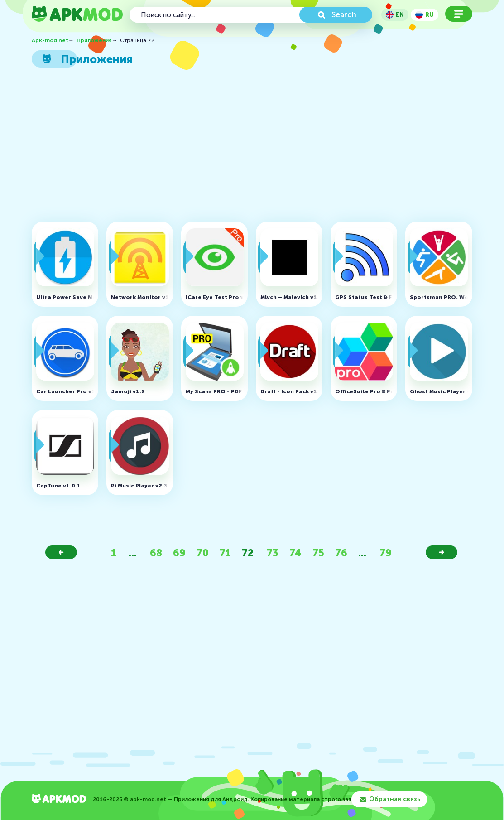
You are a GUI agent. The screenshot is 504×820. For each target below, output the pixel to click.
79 (386, 553)
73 (273, 553)
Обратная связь (395, 799)
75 (318, 553)
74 (295, 553)
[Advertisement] (248, 147)
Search (344, 14)
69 (179, 553)
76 (341, 553)
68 (156, 553)
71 (225, 553)
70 (203, 553)
